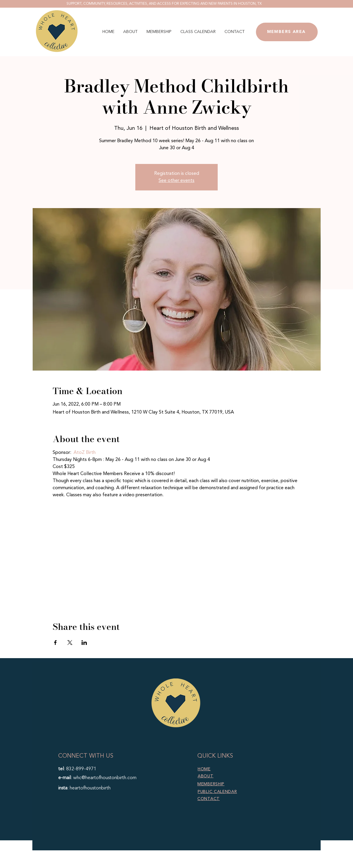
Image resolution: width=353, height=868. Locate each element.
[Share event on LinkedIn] (84, 643)
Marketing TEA (219, 864)
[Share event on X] (70, 643)
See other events (176, 181)
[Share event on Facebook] (55, 643)
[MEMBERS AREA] (287, 32)
